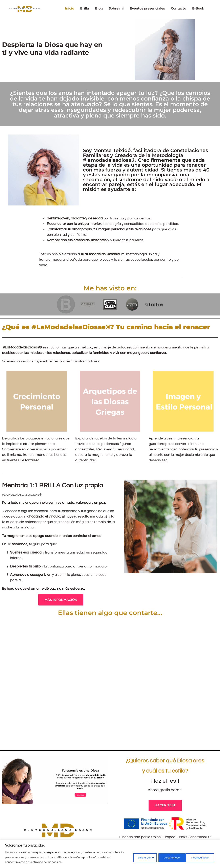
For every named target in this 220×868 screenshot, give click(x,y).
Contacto (179, 8)
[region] (110, 854)
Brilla (85, 8)
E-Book (198, 8)
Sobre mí (116, 8)
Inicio (70, 8)
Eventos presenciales (147, 8)
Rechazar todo (170, 857)
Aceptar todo (201, 857)
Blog (99, 8)
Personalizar (139, 857)
